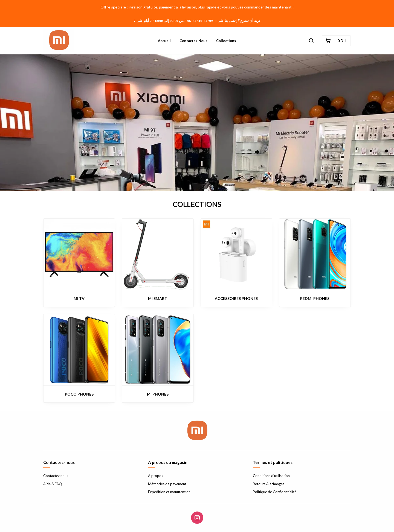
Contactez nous (193, 41)
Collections (226, 41)
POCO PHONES (79, 394)
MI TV (79, 298)
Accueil (164, 41)
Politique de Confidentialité (275, 492)
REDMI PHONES (315, 298)
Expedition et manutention (169, 492)
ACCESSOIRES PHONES (236, 298)
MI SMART (158, 298)
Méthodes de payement (167, 484)
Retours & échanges (269, 484)
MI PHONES (158, 394)
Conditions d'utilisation (271, 476)
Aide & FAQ (53, 484)
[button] (311, 41)
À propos (156, 476)
